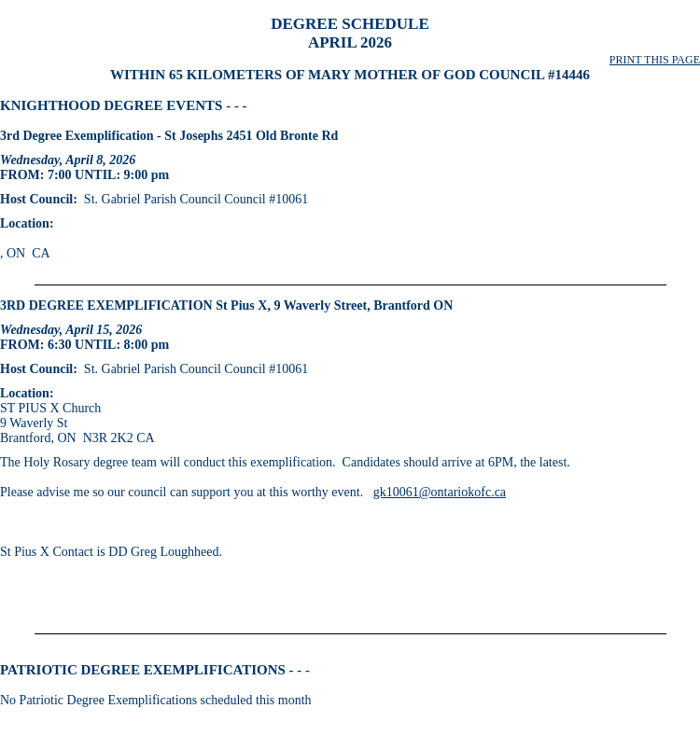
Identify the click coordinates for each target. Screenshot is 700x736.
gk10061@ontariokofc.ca (440, 492)
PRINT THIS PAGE (655, 60)
